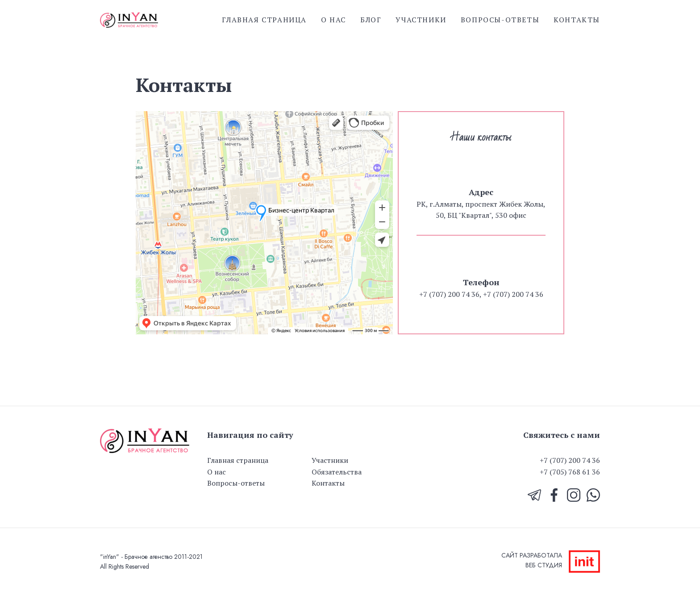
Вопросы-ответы (500, 20)
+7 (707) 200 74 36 (570, 460)
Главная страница (264, 20)
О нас (333, 20)
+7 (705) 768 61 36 (570, 472)
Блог (371, 20)
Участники (421, 20)
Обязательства (337, 472)
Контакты (577, 20)
